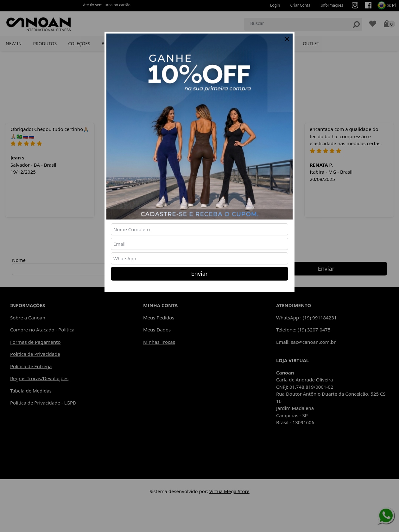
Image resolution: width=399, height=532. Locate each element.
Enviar (199, 274)
